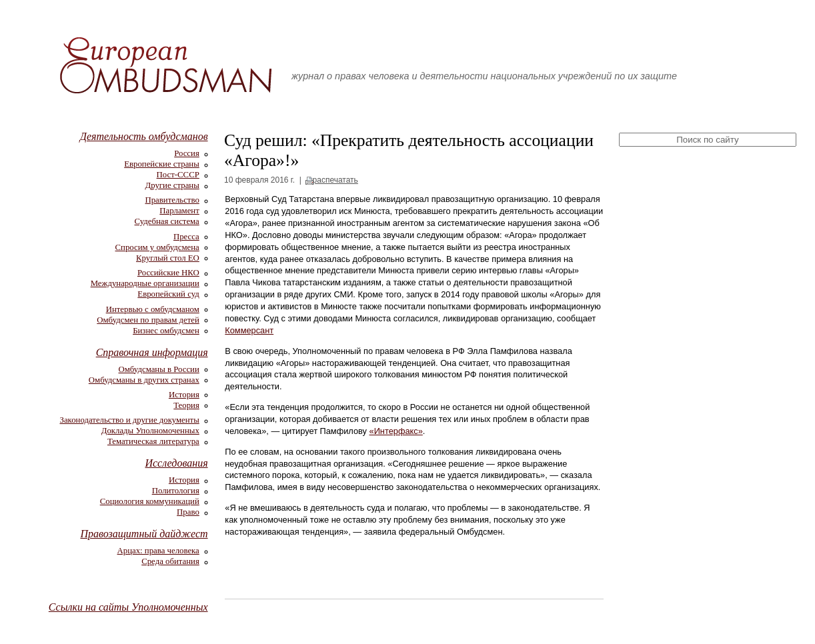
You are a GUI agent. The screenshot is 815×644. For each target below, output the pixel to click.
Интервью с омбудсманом (153, 309)
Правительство (172, 200)
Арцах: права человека (158, 551)
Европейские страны (162, 164)
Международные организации (145, 283)
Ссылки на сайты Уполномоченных (128, 607)
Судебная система (167, 221)
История (184, 395)
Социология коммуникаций (150, 501)
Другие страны (172, 185)
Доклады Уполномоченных (150, 431)
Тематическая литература (153, 441)
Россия (187, 153)
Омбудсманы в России (159, 369)
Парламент (179, 211)
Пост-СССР (178, 175)
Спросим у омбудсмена (157, 247)
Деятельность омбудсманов (144, 136)
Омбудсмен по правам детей (148, 320)
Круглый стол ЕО (168, 258)
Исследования (176, 463)
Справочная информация (152, 352)
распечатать (335, 180)
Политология (176, 491)
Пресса (186, 237)
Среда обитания (170, 561)
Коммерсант (249, 330)
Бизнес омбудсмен (166, 331)
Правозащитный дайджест (144, 534)
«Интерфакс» (396, 431)
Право (188, 512)
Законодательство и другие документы (130, 420)
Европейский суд (168, 294)
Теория (186, 405)
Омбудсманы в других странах (144, 380)
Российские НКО (168, 273)
